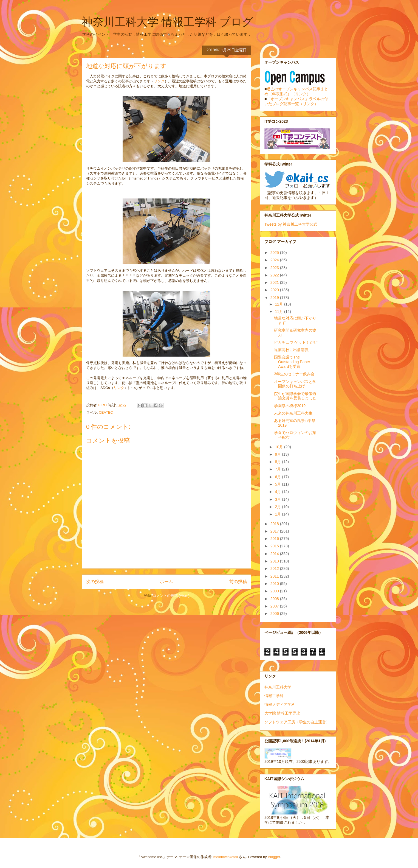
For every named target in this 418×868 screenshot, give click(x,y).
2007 (275, 606)
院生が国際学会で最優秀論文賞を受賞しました (295, 396)
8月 (278, 462)
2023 (275, 268)
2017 (275, 531)
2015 (275, 546)
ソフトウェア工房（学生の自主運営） (297, 722)
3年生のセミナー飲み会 (294, 374)
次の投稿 (95, 582)
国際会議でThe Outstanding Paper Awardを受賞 (292, 362)
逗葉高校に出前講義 (291, 350)
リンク (159, 81)
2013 (275, 561)
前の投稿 (238, 582)
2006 (275, 614)
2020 (275, 290)
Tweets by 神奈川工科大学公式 (291, 224)
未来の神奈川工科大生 (293, 413)
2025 (275, 253)
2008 (275, 599)
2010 (275, 584)
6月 (278, 477)
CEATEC (106, 412)
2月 (278, 507)
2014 (275, 554)
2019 (275, 298)
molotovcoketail (226, 857)
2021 (275, 282)
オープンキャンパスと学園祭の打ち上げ (295, 384)
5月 (278, 484)
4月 (278, 492)
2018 (275, 524)
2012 (275, 569)
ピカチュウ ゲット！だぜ (296, 342)
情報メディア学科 (280, 704)
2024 (275, 260)
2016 (275, 539)
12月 (279, 304)
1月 (278, 514)
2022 (275, 275)
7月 (278, 469)
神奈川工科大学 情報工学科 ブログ (167, 22)
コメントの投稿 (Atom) (171, 596)
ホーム (166, 582)
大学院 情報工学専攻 (282, 713)
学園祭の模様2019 (290, 406)
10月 (279, 447)
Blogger (274, 857)
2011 (275, 576)
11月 (279, 312)
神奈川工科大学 (278, 687)
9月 (278, 454)
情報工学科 (274, 696)
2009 (275, 591)
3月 (278, 499)
